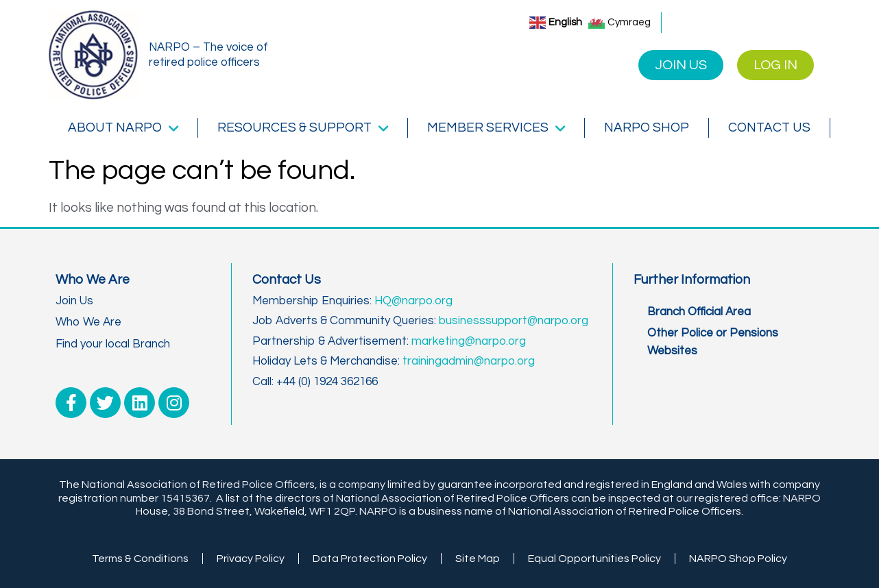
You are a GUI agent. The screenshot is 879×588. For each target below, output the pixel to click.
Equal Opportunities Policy (594, 559)
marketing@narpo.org (469, 341)
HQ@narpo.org (413, 301)
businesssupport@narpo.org (514, 321)
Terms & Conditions (140, 559)
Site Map (478, 559)
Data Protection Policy (370, 559)
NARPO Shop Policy (738, 559)
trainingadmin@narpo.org (469, 361)
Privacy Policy (251, 559)
